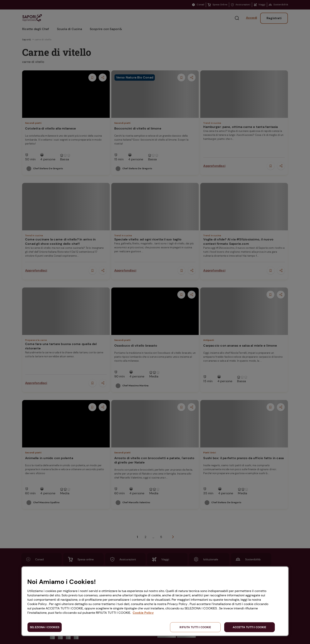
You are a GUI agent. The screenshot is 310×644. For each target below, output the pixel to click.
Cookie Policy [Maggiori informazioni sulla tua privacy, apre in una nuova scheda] (143, 613)
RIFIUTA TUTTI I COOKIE (195, 627)
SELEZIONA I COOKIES (45, 627)
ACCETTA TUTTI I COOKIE (249, 627)
